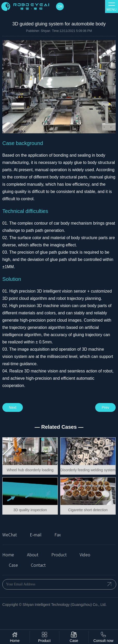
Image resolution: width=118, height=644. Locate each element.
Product (59, 555)
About (33, 555)
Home (8, 555)
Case (13, 565)
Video (85, 555)
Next (13, 407)
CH (60, 6)
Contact (38, 565)
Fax (58, 535)
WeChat (10, 535)
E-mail (36, 535)
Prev (105, 407)
